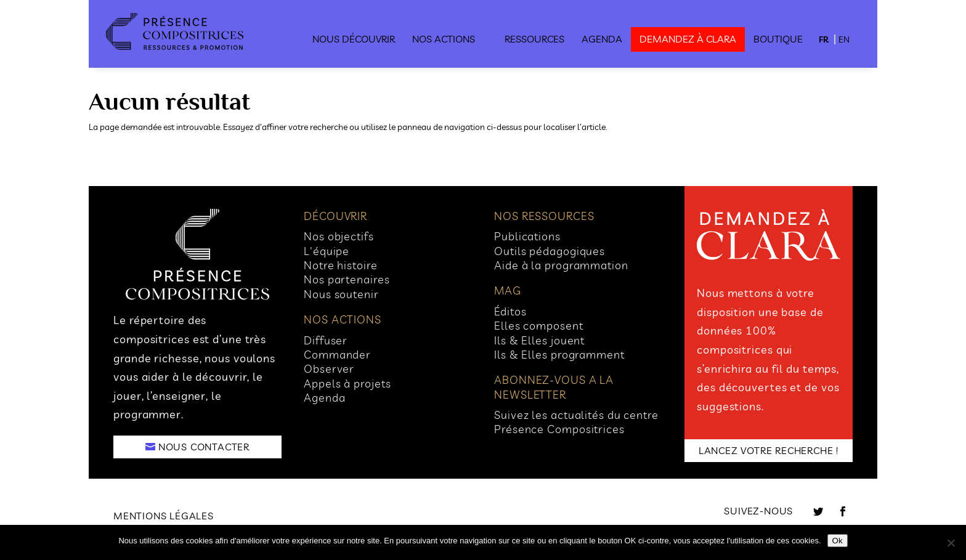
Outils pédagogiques (550, 251)
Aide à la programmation (561, 265)
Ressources (534, 39)
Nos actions (444, 39)
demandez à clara (688, 39)
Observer (329, 369)
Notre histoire (341, 265)
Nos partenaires (347, 279)
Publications (527, 236)
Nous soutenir (341, 294)
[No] (951, 543)
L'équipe (327, 251)
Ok (838, 541)
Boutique (778, 39)
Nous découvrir (354, 39)
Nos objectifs (339, 236)
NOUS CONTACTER (204, 447)
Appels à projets (347, 383)
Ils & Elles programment (559, 355)
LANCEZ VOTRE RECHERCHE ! (769, 450)
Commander (337, 355)
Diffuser (326, 340)
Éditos (510, 311)
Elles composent (539, 326)
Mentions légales (164, 516)
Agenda (602, 39)
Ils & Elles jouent (539, 340)
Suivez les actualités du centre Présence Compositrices (576, 422)
